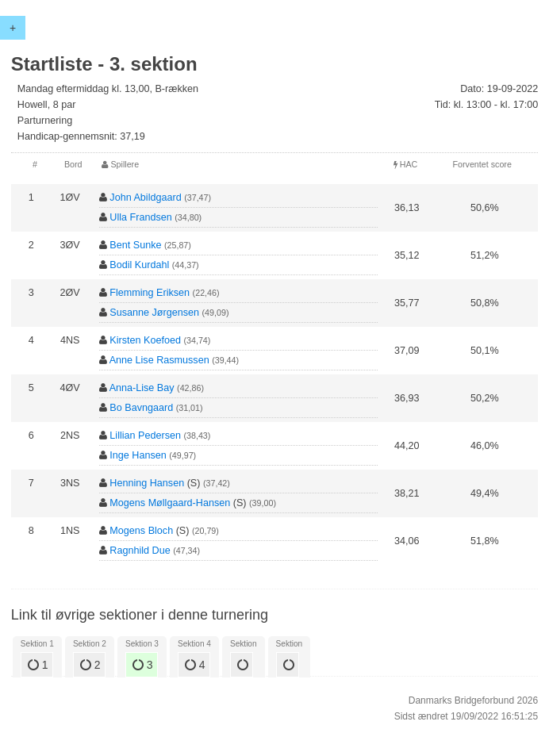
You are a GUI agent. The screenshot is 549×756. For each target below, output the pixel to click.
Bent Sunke (135, 245)
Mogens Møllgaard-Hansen (170, 503)
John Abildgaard (145, 198)
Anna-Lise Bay (142, 388)
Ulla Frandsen (140, 217)
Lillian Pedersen (145, 436)
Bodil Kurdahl (139, 265)
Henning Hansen (147, 483)
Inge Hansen (138, 455)
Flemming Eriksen (150, 293)
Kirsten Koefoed (145, 340)
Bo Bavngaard (141, 408)
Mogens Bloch (141, 531)
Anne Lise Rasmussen (159, 360)
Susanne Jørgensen (154, 313)
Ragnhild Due (140, 551)
